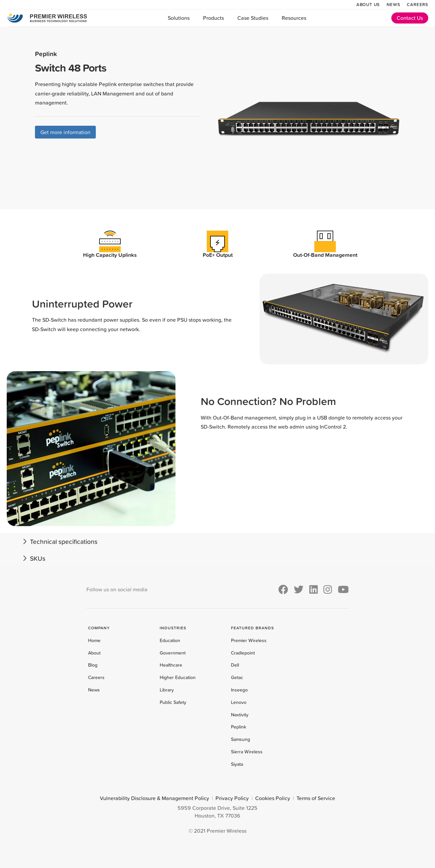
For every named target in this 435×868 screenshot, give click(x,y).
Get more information (65, 132)
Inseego (239, 690)
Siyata (237, 764)
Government (173, 653)
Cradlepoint (243, 653)
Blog (93, 665)
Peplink (239, 727)
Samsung (241, 739)
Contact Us (410, 18)
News (393, 4)
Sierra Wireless (247, 752)
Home (94, 640)
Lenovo (239, 702)
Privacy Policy (232, 798)
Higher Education (178, 677)
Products (213, 18)
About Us (368, 4)
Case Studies (253, 18)
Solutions (179, 18)
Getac (237, 677)
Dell (235, 665)
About (94, 653)
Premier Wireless (249, 640)
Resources (294, 18)
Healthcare (171, 665)
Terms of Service (316, 798)
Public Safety (173, 702)
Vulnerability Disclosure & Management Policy (154, 798)
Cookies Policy (273, 798)
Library (167, 690)
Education (170, 640)
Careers (418, 4)
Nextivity (240, 715)
